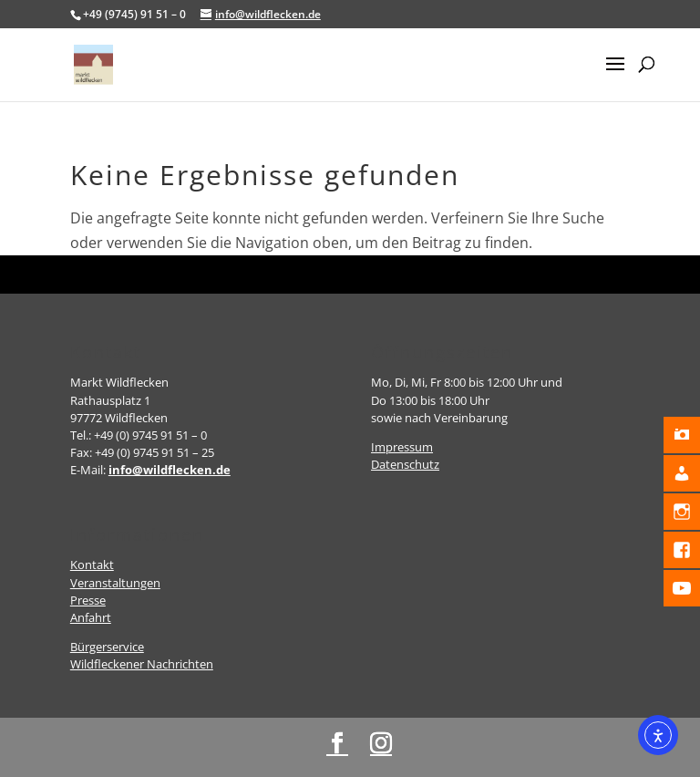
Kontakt (92, 565)
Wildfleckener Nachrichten (142, 664)
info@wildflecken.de (170, 470)
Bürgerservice (107, 647)
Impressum (402, 447)
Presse (88, 600)
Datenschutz (405, 464)
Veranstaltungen (115, 583)
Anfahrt (91, 617)
